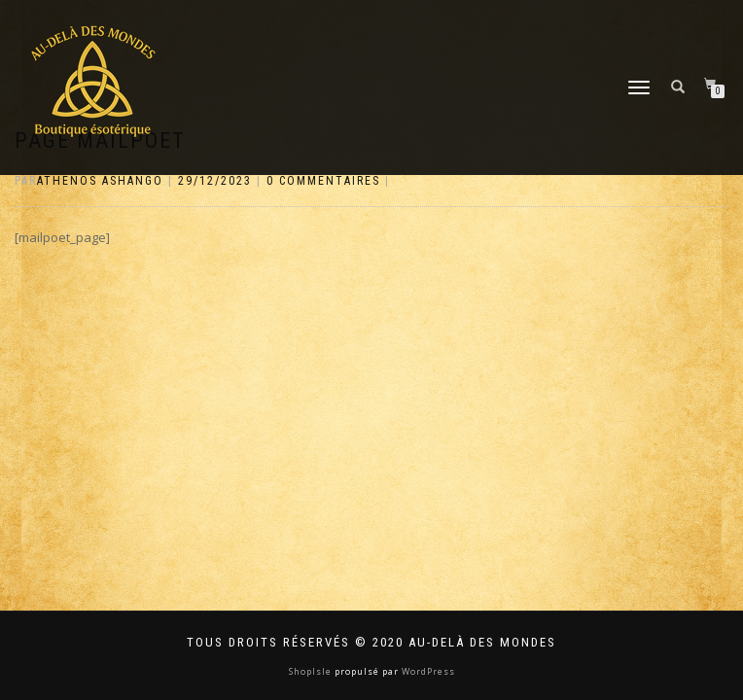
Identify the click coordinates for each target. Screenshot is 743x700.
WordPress (427, 671)
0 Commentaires (323, 181)
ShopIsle (312, 671)
